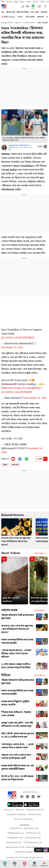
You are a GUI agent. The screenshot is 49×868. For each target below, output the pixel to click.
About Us (20, 810)
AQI (27, 6)
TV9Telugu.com (33, 833)
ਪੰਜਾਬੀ (42, 2)
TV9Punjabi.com (14, 843)
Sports (18, 23)
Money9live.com (34, 847)
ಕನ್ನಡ (16, 2)
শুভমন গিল (15, 465)
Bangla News (7, 23)
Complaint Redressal (16, 815)
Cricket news (29, 23)
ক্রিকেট (5, 465)
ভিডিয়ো (6, 675)
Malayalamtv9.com (15, 847)
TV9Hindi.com (16, 828)
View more (40, 553)
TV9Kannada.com (16, 833)
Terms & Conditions (24, 819)
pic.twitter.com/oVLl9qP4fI (17, 392)
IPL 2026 (35, 12)
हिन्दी (3, 2)
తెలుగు (22, 2)
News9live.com (31, 828)
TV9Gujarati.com (33, 838)
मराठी (29, 2)
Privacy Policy (34, 815)
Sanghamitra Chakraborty (19, 145)
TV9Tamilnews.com (33, 843)
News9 (10, 2)
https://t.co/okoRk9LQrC (28, 388)
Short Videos (11, 553)
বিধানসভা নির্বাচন (23, 12)
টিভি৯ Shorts (9, 17)
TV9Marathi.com (15, 838)
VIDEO (20, 17)
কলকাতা (44, 12)
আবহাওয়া (40, 17)
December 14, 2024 (12, 347)
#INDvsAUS (8, 388)
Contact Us (8, 810)
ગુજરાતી (35, 2)
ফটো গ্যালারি (30, 17)
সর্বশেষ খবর (10, 12)
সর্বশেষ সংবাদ (9, 610)
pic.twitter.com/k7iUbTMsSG (18, 338)
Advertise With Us (35, 810)
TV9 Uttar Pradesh (24, 852)
